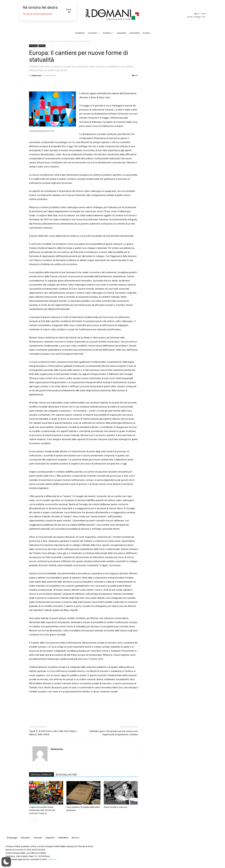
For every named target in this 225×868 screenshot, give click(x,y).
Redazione (37, 75)
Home (32, 41)
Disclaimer (52, 859)
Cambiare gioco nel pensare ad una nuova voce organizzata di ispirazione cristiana (113, 733)
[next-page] (36, 820)
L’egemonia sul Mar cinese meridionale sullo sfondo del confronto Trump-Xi (42, 810)
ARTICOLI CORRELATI (41, 775)
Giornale (42, 41)
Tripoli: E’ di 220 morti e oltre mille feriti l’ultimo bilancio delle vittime (53, 733)
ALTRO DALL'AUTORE (66, 775)
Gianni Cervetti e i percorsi (115, 807)
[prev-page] (31, 820)
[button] (6, 862)
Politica (42, 46)
